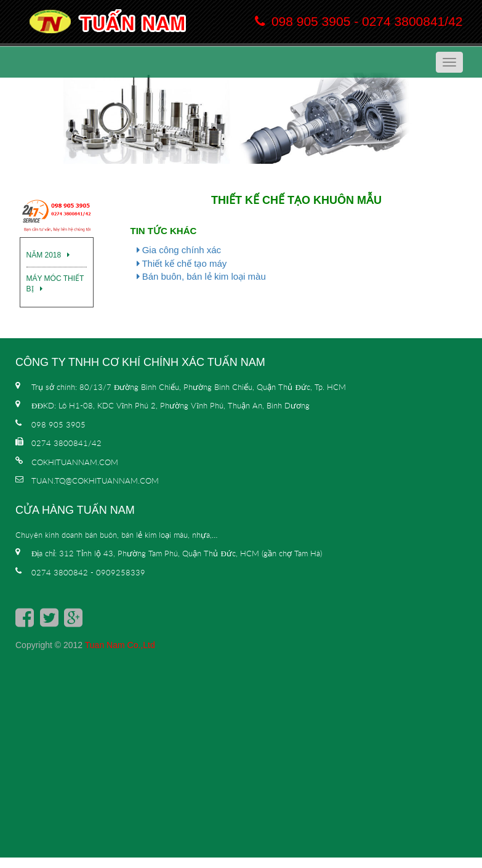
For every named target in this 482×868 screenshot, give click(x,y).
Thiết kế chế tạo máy (182, 263)
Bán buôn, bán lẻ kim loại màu (201, 276)
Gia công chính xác (179, 250)
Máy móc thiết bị (55, 284)
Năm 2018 (48, 255)
